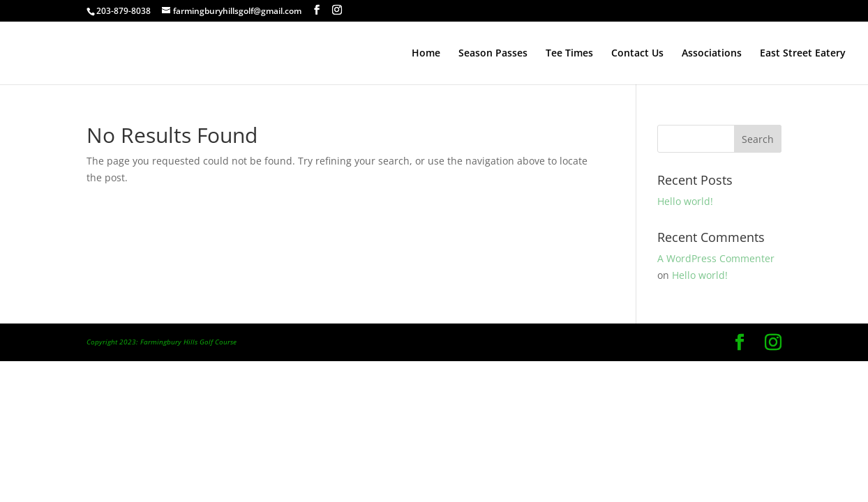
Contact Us (637, 54)
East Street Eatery (803, 54)
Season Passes (493, 54)
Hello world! (685, 201)
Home (426, 54)
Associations (712, 54)
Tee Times (569, 54)
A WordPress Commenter (716, 258)
